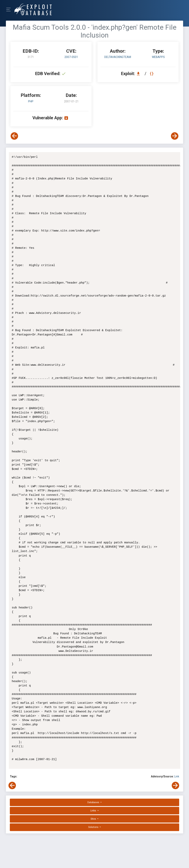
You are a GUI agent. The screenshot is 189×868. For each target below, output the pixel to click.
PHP (31, 101)
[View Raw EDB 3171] (152, 74)
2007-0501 (71, 57)
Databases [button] (94, 802)
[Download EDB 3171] (139, 74)
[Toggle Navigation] (10, 10)
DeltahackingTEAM (118, 57)
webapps (158, 57)
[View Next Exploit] (175, 136)
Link (177, 776)
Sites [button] (94, 819)
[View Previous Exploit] (14, 136)
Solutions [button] (94, 827)
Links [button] (94, 811)
